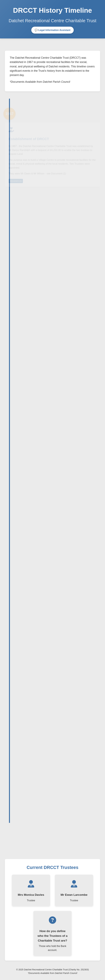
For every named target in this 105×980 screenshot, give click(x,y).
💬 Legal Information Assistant (53, 30)
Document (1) (16, 181)
